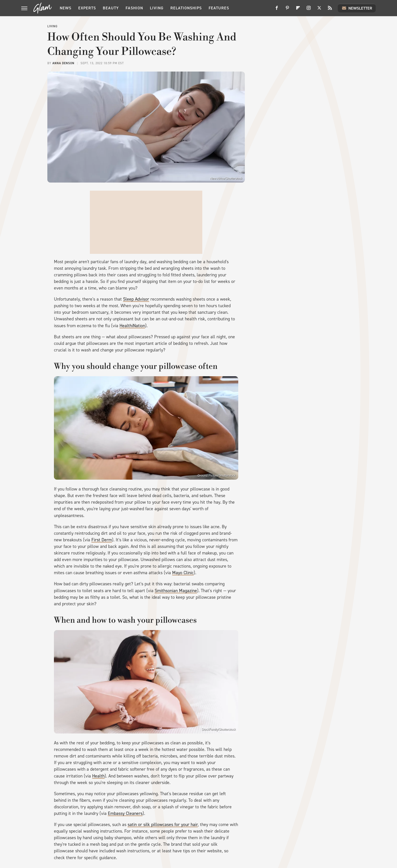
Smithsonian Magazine (176, 591)
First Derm (102, 540)
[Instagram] (309, 10)
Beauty (111, 8)
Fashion (134, 8)
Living (157, 8)
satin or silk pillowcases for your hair (163, 825)
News (66, 8)
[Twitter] (319, 10)
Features (219, 8)
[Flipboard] (298, 10)
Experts (87, 8)
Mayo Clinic (183, 573)
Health (98, 776)
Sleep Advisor (136, 299)
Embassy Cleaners (125, 813)
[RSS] (330, 10)
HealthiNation (132, 326)
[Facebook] (277, 10)
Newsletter (357, 8)
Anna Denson (63, 63)
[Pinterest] (287, 10)
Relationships (186, 8)
